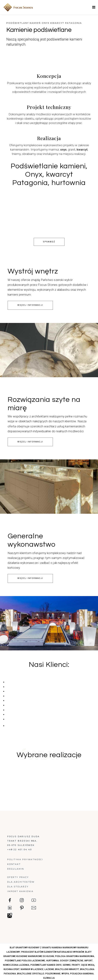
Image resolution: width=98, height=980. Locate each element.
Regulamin (16, 869)
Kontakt (14, 864)
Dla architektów (21, 882)
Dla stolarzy (18, 887)
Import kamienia (20, 891)
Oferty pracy (18, 877)
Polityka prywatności (25, 859)
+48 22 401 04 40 (20, 849)
